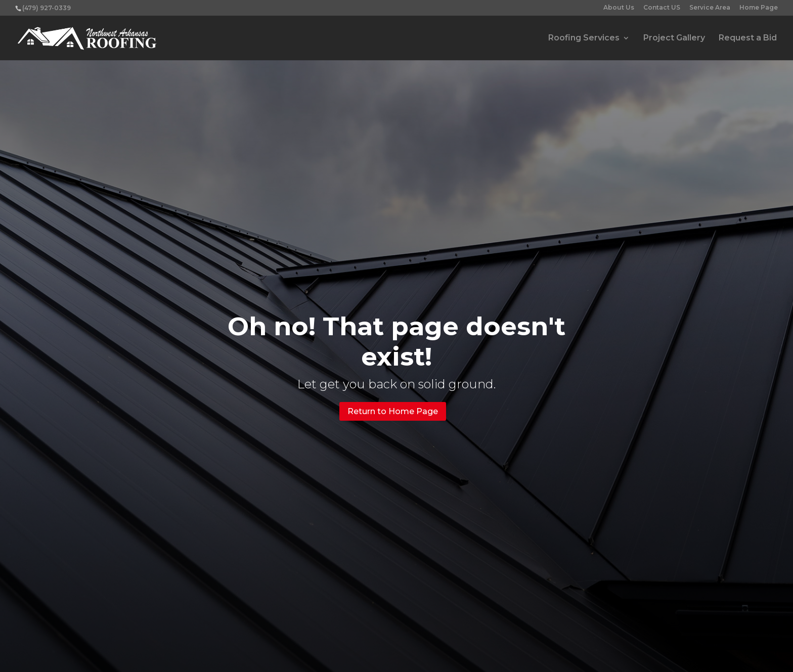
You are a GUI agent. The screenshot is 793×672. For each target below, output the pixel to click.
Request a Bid (748, 38)
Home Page (759, 8)
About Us (619, 8)
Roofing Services (584, 38)
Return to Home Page (393, 411)
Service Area (710, 8)
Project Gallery (674, 38)
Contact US (662, 8)
